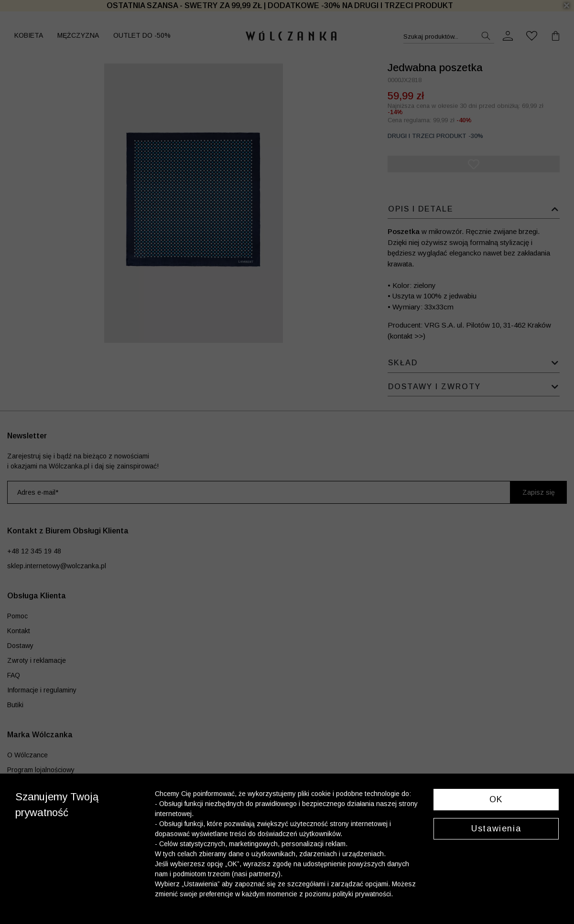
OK (496, 799)
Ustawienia (496, 828)
